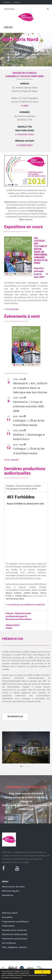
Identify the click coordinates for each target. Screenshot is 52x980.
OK (42, 972)
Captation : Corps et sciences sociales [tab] (23, 487)
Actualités (7, 917)
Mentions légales (11, 891)
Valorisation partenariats (15, 939)
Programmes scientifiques (15, 921)
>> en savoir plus (11, 309)
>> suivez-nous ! (25, 145)
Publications (8, 926)
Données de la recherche (14, 930)
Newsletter (8, 895)
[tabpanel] (26, 551)
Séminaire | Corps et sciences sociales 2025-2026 (29, 406)
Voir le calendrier (12, 460)
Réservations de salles (13, 887)
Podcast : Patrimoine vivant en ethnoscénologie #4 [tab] (19, 616)
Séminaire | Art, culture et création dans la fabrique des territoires (30, 388)
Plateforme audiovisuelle (15, 934)
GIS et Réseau (9, 943)
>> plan (25, 105)
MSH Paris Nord (10, 913)
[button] (7, 346)
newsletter (7, 2)
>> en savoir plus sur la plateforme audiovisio (25, 605)
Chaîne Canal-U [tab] (13, 627)
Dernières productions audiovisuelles (25, 471)
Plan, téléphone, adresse (14, 947)
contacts (17, 2)
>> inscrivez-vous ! (25, 134)
